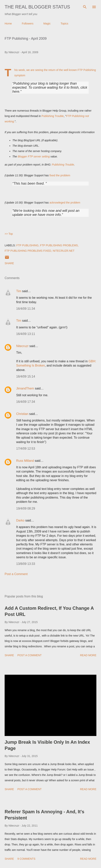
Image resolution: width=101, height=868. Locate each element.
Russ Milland (25, 461)
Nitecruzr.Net (64, 251)
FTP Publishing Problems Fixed (28, 251)
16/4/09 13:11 (26, 334)
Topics (64, 24)
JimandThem (25, 388)
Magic (47, 24)
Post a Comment (16, 574)
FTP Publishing (27, 245)
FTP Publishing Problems (59, 245)
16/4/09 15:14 (26, 376)
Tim (19, 291)
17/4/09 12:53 (26, 449)
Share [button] (9, 263)
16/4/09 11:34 (26, 309)
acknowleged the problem (65, 203)
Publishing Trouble (53, 116)
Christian (22, 414)
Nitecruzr (22, 346)
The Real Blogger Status (37, 7)
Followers (28, 24)
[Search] (85, 7)
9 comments (26, 859)
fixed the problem (60, 175)
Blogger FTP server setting (34, 156)
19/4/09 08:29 (26, 508)
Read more (88, 655)
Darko (20, 520)
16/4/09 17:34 (26, 402)
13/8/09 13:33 (26, 564)
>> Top (9, 234)
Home (8, 24)
